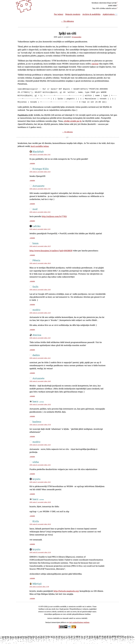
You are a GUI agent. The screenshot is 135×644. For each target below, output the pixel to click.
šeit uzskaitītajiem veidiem (79, 621)
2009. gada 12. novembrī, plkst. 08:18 (40, 262)
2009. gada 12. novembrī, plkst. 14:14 (40, 357)
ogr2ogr (95, 64)
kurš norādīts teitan (40, 145)
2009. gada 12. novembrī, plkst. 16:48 (40, 380)
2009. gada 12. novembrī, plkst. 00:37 (40, 245)
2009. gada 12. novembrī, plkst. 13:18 (40, 337)
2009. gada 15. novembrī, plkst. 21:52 (40, 464)
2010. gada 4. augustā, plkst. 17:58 (39, 586)
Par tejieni (59, 14)
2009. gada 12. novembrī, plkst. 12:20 (40, 312)
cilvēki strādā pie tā (73, 120)
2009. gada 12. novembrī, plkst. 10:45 (40, 289)
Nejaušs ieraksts (73, 14)
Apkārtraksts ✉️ (110, 14)
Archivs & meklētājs (91, 14)
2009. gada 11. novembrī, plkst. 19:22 (40, 211)
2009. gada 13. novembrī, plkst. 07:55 (40, 424)
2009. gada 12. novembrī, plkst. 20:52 (40, 403)
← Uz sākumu (67, 21)
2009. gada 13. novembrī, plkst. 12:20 (40, 444)
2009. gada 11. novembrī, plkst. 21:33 (40, 228)
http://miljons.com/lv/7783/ (54, 215)
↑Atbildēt (32, 162)
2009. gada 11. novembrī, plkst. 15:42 (40, 153)
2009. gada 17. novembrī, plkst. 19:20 (40, 481)
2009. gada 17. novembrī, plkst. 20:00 (40, 501)
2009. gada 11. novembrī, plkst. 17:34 (40, 188)
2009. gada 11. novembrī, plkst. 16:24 (40, 171)
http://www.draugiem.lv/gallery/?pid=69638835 (51, 250)
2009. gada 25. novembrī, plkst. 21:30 (40, 551)
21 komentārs (77, 37)
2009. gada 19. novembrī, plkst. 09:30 (40, 523)
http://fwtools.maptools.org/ (66, 590)
